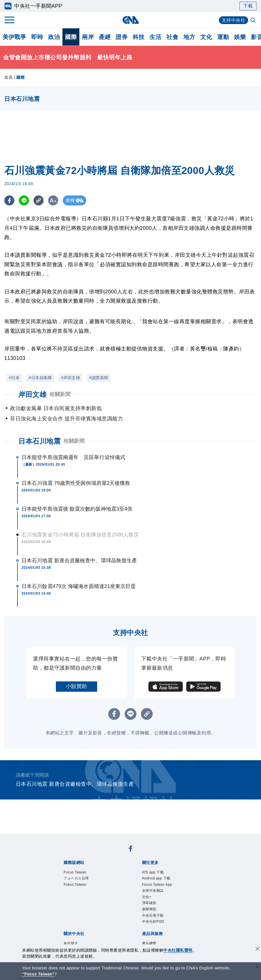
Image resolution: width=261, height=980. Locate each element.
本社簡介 (71, 943)
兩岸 (88, 37)
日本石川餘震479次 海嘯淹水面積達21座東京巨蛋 (79, 586)
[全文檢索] (254, 21)
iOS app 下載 (153, 872)
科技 (139, 37)
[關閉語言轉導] (258, 967)
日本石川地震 (39, 441)
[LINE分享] (24, 200)
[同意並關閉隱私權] (258, 949)
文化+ (147, 897)
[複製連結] (39, 200)
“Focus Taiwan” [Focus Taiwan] (38, 974)
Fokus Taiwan (75, 885)
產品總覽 (149, 943)
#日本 (14, 378)
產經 (105, 37)
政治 (54, 37)
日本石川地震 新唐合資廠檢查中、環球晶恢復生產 (79, 560)
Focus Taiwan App (157, 885)
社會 (172, 37)
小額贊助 (76, 686)
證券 (122, 37)
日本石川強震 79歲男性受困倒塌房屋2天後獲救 (76, 483)
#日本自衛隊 (40, 378)
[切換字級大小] (53, 200)
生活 (155, 37)
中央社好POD (153, 922)
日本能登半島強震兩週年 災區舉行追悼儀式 (73, 457)
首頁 (8, 77)
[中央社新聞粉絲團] (131, 849)
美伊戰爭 (14, 37)
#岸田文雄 (70, 378)
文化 (206, 37)
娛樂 (240, 37)
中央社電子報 (153, 916)
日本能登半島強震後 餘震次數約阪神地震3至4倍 (77, 509)
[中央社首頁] (130, 20)
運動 (223, 37)
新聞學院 (149, 909)
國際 (71, 37)
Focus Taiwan (75, 872)
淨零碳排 (149, 903)
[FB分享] (9, 200)
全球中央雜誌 (153, 891)
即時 (37, 37)
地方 (189, 37)
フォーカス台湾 (76, 878)
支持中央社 (234, 20)
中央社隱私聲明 (178, 950)
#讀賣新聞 (99, 378)
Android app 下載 (156, 878)
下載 (248, 6)
